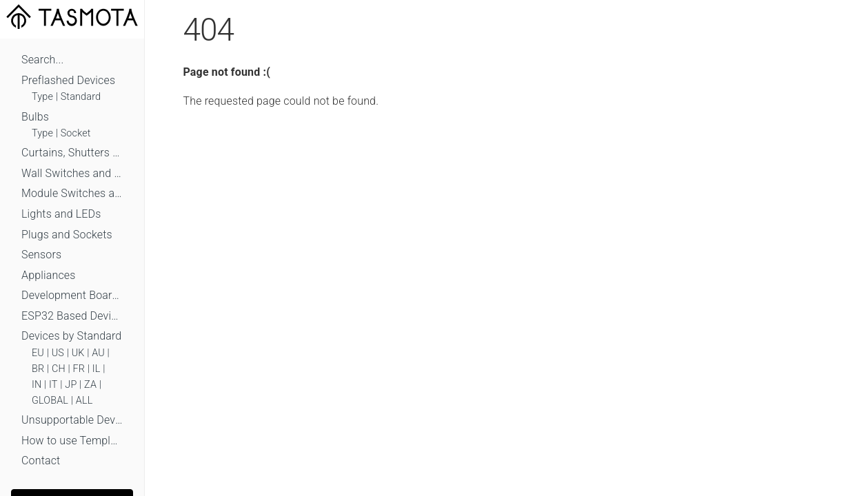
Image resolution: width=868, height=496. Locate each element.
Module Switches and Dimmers (72, 193)
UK (78, 353)
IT (53, 385)
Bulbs (35, 117)
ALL (84, 401)
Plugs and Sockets (67, 235)
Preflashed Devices (68, 80)
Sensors (41, 255)
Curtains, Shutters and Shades (72, 153)
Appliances (49, 275)
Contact (41, 461)
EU (38, 353)
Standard (81, 97)
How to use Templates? (72, 441)
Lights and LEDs (61, 214)
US (58, 353)
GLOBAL (50, 401)
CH (59, 369)
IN (37, 385)
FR (79, 369)
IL (97, 369)
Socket (76, 133)
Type (42, 97)
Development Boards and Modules (72, 295)
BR (38, 369)
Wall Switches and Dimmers (72, 173)
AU (98, 353)
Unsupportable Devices (72, 420)
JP (71, 385)
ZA (90, 385)
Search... (42, 60)
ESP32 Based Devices (72, 316)
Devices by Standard (71, 336)
